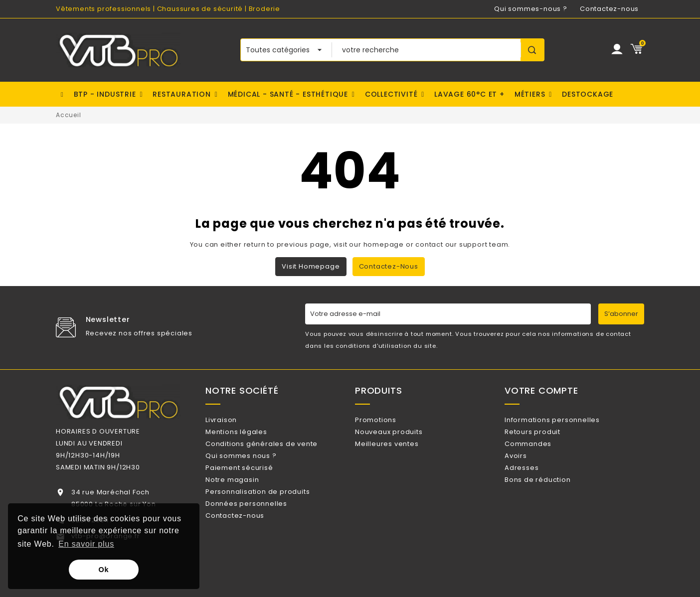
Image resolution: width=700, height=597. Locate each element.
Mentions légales (249, 436)
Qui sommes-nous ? (531, 9)
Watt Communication (403, 586)
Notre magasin (245, 501)
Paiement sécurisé (252, 484)
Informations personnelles (565, 420)
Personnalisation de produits (270, 517)
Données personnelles (259, 533)
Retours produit (545, 436)
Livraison (234, 420)
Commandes (541, 452)
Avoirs (529, 468)
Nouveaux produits (402, 436)
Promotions (389, 420)
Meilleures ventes (400, 452)
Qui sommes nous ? (254, 468)
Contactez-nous (609, 9)
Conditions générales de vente (274, 452)
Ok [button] (104, 570)
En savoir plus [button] (86, 544)
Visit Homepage (311, 266)
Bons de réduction (550, 501)
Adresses (534, 484)
